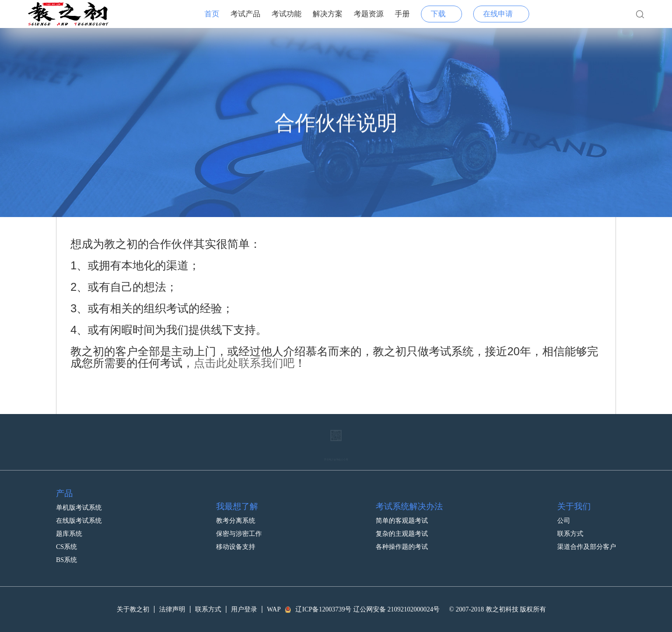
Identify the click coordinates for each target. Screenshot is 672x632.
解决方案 (328, 14)
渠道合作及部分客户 (587, 541)
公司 (564, 515)
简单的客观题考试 (402, 515)
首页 (212, 14)
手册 (402, 14)
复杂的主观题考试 (402, 528)
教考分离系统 (236, 515)
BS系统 (66, 554)
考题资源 (369, 14)
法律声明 (172, 609)
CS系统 (66, 541)
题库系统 (69, 528)
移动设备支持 (236, 541)
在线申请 (498, 14)
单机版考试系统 (79, 502)
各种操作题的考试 (402, 541)
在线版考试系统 (79, 515)
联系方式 (570, 528)
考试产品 (245, 14)
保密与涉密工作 (239, 528)
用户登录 (244, 609)
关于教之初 (133, 609)
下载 (438, 14)
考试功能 (287, 14)
